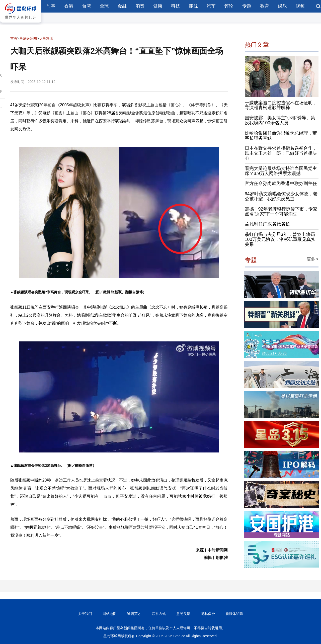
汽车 (211, 6)
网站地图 (110, 614)
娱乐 (282, 6)
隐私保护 (208, 614)
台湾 (87, 6)
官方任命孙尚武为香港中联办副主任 (281, 183)
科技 (176, 6)
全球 (104, 6)
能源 (193, 6)
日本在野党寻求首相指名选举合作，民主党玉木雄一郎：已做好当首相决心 (281, 153)
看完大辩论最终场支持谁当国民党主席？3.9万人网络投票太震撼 (281, 171)
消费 (140, 6)
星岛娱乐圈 (28, 38)
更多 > (313, 259)
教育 (265, 6)
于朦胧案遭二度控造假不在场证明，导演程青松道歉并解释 (281, 105)
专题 (247, 6)
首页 (14, 38)
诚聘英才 (134, 614)
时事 (51, 6)
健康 (158, 6)
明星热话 (46, 38)
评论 (229, 6)
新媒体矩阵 (234, 614)
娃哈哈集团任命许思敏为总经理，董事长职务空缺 (281, 136)
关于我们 (85, 614)
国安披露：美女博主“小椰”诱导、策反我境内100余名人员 (280, 120)
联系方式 (159, 614)
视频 (300, 6)
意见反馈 (183, 614)
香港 (69, 6)
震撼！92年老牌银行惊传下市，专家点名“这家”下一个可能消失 (281, 212)
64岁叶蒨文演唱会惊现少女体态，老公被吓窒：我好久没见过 (281, 196)
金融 (122, 6)
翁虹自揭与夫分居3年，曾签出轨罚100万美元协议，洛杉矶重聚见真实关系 (280, 239)
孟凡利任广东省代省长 (267, 224)
